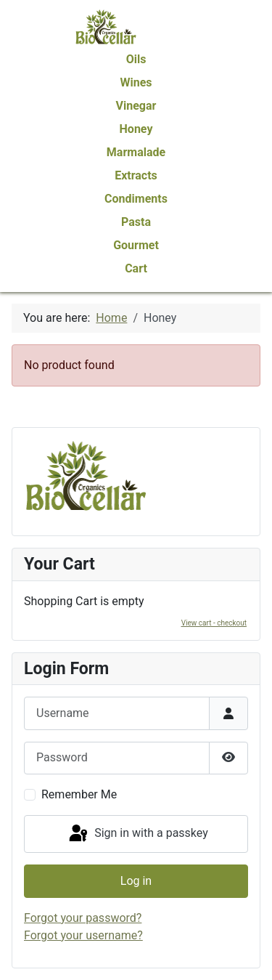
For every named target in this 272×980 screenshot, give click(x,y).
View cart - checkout (214, 623)
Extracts (136, 175)
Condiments (136, 199)
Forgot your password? (83, 918)
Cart (136, 268)
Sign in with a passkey (137, 834)
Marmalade (136, 152)
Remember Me (79, 794)
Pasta (136, 222)
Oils (136, 59)
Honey (136, 129)
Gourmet (136, 245)
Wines (136, 82)
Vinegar (136, 106)
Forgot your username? (83, 935)
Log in (136, 881)
